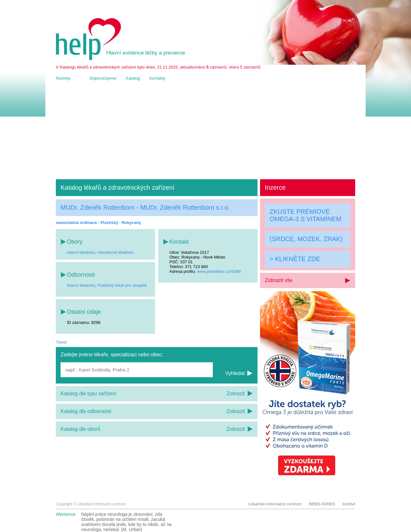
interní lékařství (81, 252)
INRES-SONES (322, 504)
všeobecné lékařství (115, 252)
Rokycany (131, 223)
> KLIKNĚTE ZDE (295, 259)
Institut (349, 504)
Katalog (133, 78)
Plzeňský (109, 223)
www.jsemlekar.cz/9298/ (219, 271)
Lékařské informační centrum (275, 504)
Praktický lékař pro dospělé (122, 285)
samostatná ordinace (76, 223)
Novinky (63, 78)
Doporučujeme (103, 78)
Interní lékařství (81, 285)
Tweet (61, 342)
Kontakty (157, 78)
